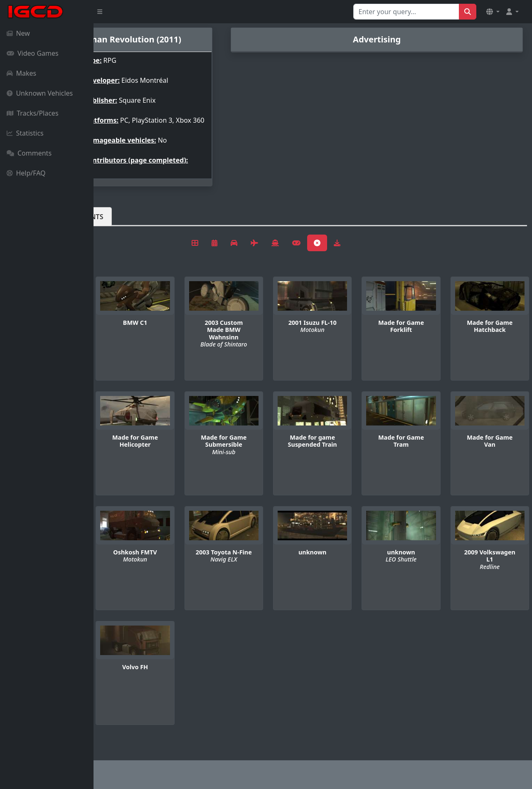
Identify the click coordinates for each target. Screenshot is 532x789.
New (18, 33)
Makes (21, 73)
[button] (493, 12)
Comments (29, 153)
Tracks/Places (33, 113)
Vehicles (124, 230)
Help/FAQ (26, 173)
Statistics (25, 133)
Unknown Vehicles (40, 93)
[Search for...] (406, 12)
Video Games (33, 53)
